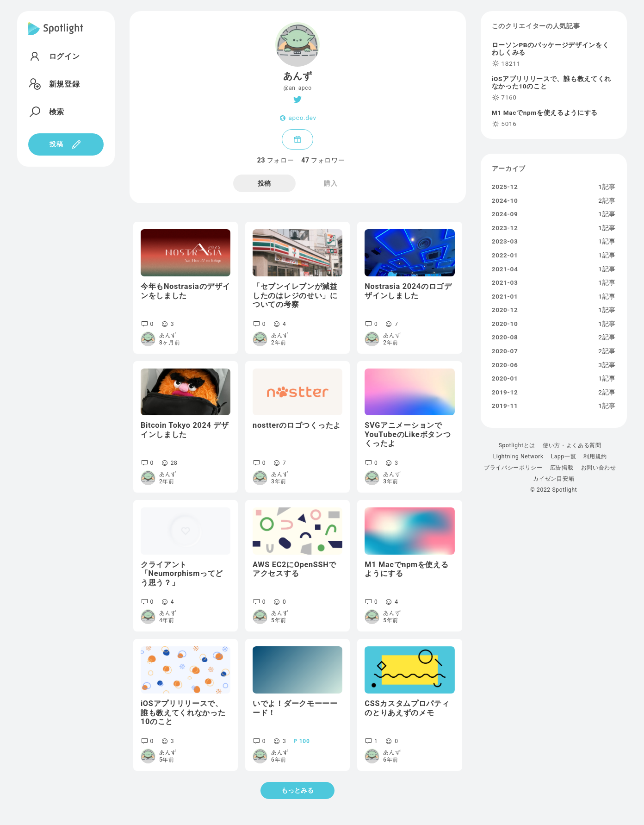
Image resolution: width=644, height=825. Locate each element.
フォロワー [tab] (323, 160)
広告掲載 (562, 468)
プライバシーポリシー (513, 468)
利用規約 (595, 456)
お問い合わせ (599, 468)
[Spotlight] (56, 36)
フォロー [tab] (276, 160)
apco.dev (302, 118)
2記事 (607, 201)
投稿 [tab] (264, 183)
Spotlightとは (517, 445)
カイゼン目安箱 (554, 479)
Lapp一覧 (564, 456)
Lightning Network (518, 456)
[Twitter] (298, 100)
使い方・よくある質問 (572, 445)
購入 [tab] (331, 183)
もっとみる (297, 790)
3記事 (607, 365)
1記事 (607, 187)
